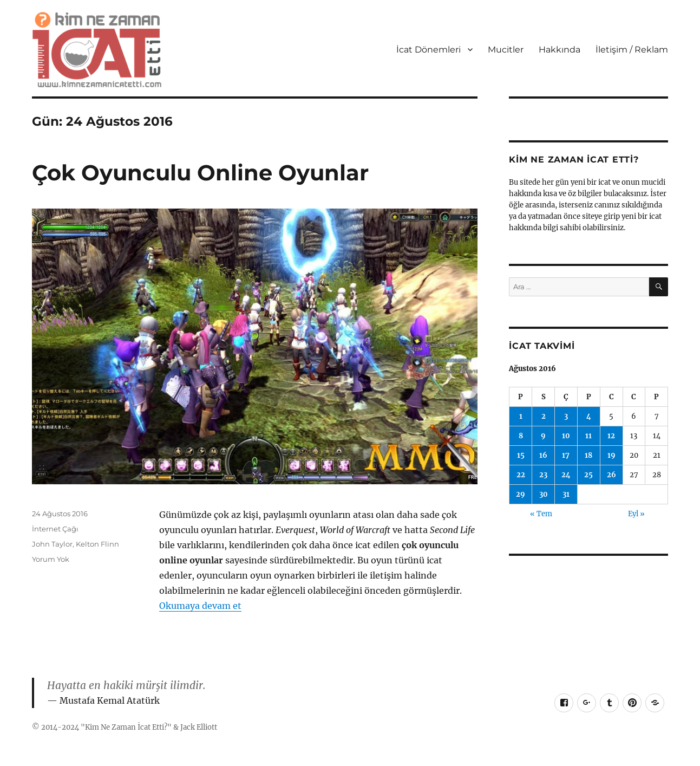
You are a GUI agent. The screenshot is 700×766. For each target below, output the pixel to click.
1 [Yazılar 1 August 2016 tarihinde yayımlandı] (521, 416)
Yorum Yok (51, 559)
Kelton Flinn (97, 544)
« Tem (541, 514)
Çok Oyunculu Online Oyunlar (200, 173)
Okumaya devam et (200, 606)
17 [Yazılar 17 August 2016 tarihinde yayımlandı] (566, 455)
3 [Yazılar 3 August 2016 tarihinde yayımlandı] (566, 416)
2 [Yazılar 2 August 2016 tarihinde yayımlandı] (544, 416)
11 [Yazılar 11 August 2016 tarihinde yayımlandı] (588, 436)
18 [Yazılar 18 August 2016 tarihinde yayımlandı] (588, 455)
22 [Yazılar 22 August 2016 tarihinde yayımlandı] (521, 475)
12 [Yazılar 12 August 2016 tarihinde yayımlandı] (611, 436)
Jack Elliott (199, 727)
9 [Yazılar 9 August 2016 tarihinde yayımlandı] (543, 436)
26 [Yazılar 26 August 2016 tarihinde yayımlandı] (611, 475)
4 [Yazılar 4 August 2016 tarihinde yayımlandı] (589, 416)
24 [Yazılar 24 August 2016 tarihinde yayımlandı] (566, 475)
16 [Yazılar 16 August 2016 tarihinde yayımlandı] (543, 455)
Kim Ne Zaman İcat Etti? (126, 727)
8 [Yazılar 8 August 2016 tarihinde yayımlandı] (521, 436)
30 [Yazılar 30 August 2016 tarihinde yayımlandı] (544, 494)
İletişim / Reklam (632, 50)
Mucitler (506, 50)
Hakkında (560, 50)
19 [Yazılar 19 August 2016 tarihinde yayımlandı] (611, 455)
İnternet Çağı (55, 529)
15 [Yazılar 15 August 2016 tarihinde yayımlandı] (521, 455)
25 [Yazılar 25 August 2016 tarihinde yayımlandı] (588, 475)
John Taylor (52, 544)
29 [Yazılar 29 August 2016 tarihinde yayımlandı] (521, 494)
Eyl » (636, 514)
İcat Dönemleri (428, 50)
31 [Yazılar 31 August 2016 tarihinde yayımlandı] (566, 494)
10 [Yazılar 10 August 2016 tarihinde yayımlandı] (566, 436)
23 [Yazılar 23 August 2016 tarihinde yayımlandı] (543, 475)
